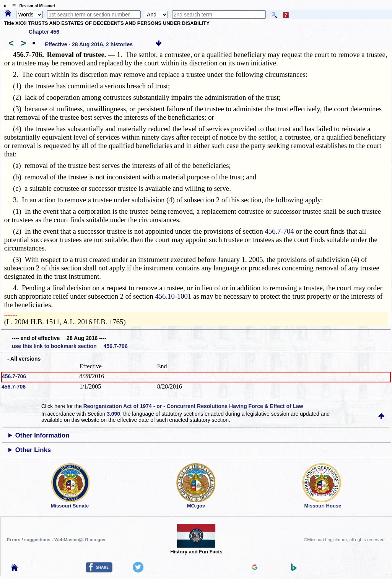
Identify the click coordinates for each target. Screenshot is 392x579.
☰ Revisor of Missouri (32, 6)
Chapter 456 (44, 32)
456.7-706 (14, 376)
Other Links (33, 450)
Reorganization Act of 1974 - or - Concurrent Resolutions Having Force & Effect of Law (193, 406)
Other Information (42, 435)
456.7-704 (279, 231)
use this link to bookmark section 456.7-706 (70, 346)
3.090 (113, 414)
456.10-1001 (173, 296)
